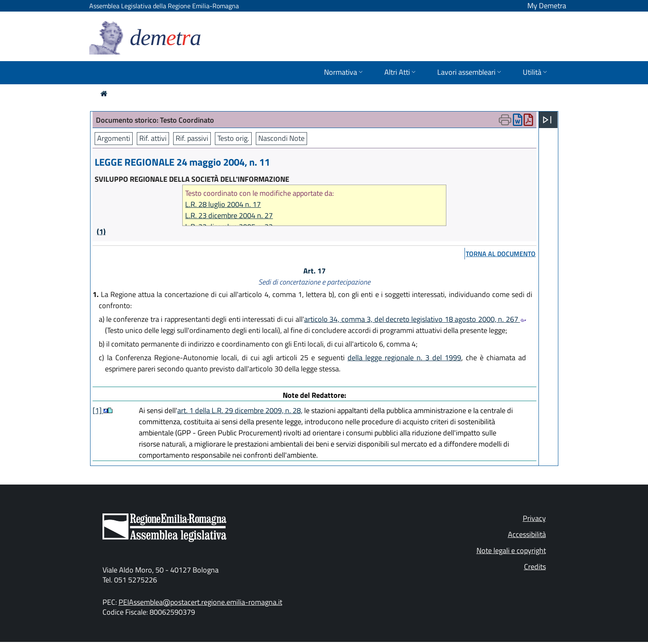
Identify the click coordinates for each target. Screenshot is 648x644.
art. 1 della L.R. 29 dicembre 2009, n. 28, (240, 410)
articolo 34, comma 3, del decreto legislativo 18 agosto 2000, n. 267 (415, 319)
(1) (101, 232)
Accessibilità (527, 534)
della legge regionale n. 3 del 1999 (404, 358)
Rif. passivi (192, 138)
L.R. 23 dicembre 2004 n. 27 (229, 215)
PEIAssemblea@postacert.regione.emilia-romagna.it (200, 602)
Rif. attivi (153, 138)
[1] (98, 410)
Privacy (534, 518)
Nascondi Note (281, 138)
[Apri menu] (547, 120)
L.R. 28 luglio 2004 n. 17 (223, 204)
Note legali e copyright (511, 550)
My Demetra (547, 6)
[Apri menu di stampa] (505, 120)
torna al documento (501, 254)
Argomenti (114, 138)
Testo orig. (233, 138)
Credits (535, 567)
